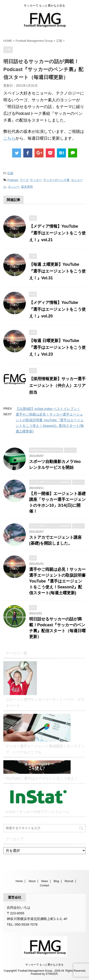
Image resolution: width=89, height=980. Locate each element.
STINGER (52, 974)
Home (19, 881)
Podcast (13, 180)
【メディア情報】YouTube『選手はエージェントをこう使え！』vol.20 (57, 309)
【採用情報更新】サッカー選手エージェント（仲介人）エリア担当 (57, 386)
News (45, 881)
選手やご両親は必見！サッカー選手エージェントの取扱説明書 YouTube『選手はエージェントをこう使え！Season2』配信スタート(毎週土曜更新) (57, 581)
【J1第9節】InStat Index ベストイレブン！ (48, 409)
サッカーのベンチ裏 (56, 180)
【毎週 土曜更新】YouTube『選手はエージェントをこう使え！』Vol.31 (57, 271)
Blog (56, 881)
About (32, 881)
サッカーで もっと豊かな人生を (44, 965)
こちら (9, 138)
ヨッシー (14, 187)
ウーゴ (24, 180)
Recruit (69, 881)
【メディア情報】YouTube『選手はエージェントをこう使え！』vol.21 (57, 233)
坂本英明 (27, 187)
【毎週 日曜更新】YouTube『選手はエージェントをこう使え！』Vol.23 (57, 347)
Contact (44, 885)
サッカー (36, 180)
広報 (10, 173)
